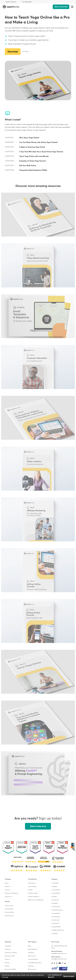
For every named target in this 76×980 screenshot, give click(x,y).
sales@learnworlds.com (59, 959)
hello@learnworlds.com (59, 953)
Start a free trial (61, 7)
